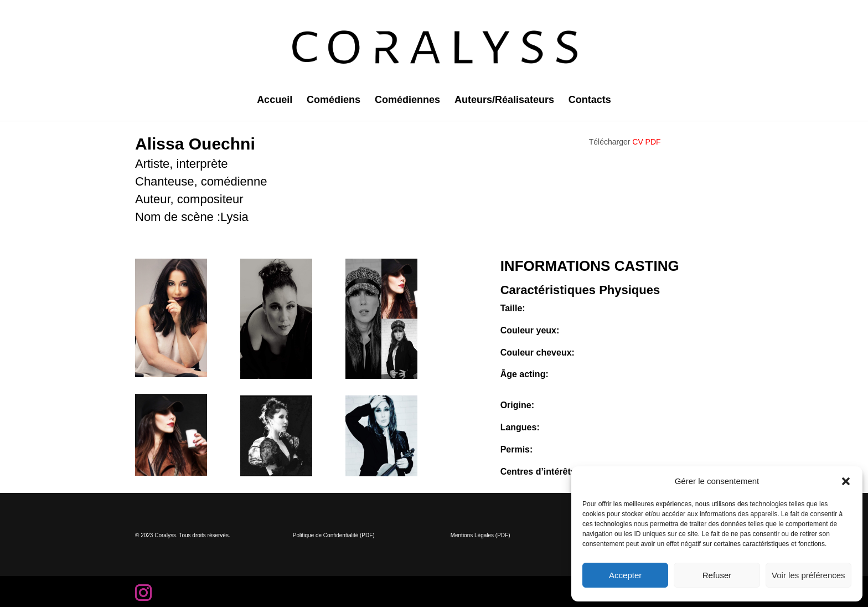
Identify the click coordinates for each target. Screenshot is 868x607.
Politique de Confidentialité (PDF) (334, 535)
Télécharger (625, 142)
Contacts (590, 101)
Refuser (717, 575)
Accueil (275, 101)
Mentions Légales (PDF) (480, 535)
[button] (846, 481)
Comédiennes (407, 101)
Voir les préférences (808, 575)
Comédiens (334, 101)
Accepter (625, 575)
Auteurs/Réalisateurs (504, 101)
